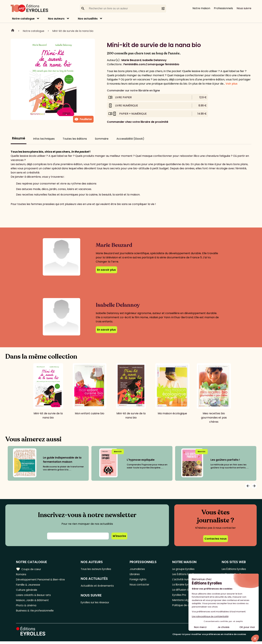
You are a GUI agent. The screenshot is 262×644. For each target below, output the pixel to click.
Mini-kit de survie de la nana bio (73, 31)
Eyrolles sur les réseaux (97, 603)
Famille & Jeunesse (29, 586)
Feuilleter (83, 119)
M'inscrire (119, 536)
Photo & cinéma (27, 608)
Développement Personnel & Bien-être (42, 580)
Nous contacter (141, 586)
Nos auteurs (56, 19)
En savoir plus (106, 270)
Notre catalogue (23, 19)
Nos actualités (88, 19)
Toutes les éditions (75, 139)
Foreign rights (139, 580)
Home (13, 31)
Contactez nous (216, 539)
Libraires (136, 575)
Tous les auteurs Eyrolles (98, 569)
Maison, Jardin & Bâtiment (33, 602)
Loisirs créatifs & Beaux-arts (34, 597)
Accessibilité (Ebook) (130, 139)
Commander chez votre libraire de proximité (138, 122)
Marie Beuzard (131, 60)
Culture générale (27, 591)
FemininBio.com (134, 64)
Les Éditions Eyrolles (233, 569)
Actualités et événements (99, 586)
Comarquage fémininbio (162, 64)
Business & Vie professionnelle (36, 613)
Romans (21, 575)
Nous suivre (244, 8)
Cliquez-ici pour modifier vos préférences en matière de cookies (209, 637)
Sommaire (102, 139)
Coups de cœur (29, 569)
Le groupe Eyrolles (183, 569)
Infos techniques (44, 139)
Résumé (19, 138)
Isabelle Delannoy (154, 60)
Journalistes (138, 569)
